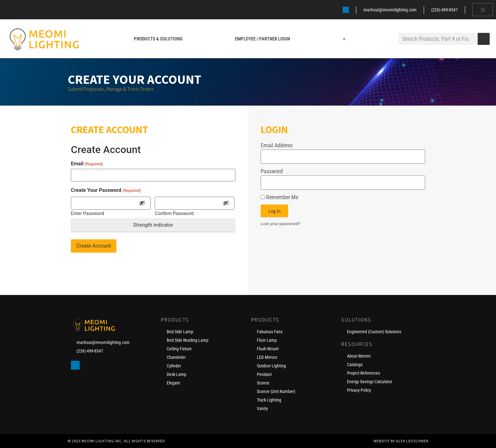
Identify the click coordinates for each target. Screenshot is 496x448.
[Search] (484, 39)
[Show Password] (142, 203)
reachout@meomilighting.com (390, 10)
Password (272, 171)
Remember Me (279, 197)
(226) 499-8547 (444, 10)
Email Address (277, 145)
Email (87, 164)
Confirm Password (174, 213)
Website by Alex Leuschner (401, 441)
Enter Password (87, 213)
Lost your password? (280, 224)
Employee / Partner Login (263, 39)
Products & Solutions (158, 39)
